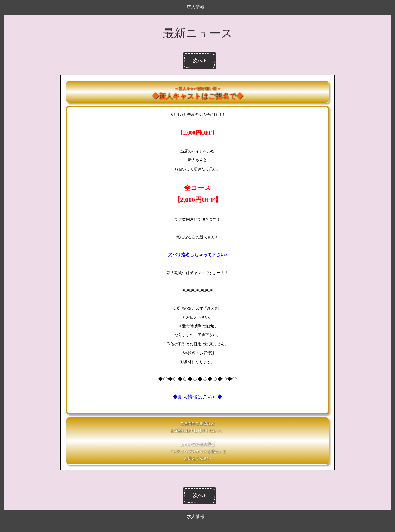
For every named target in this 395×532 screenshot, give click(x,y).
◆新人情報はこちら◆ (198, 397)
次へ (199, 61)
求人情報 (196, 7)
